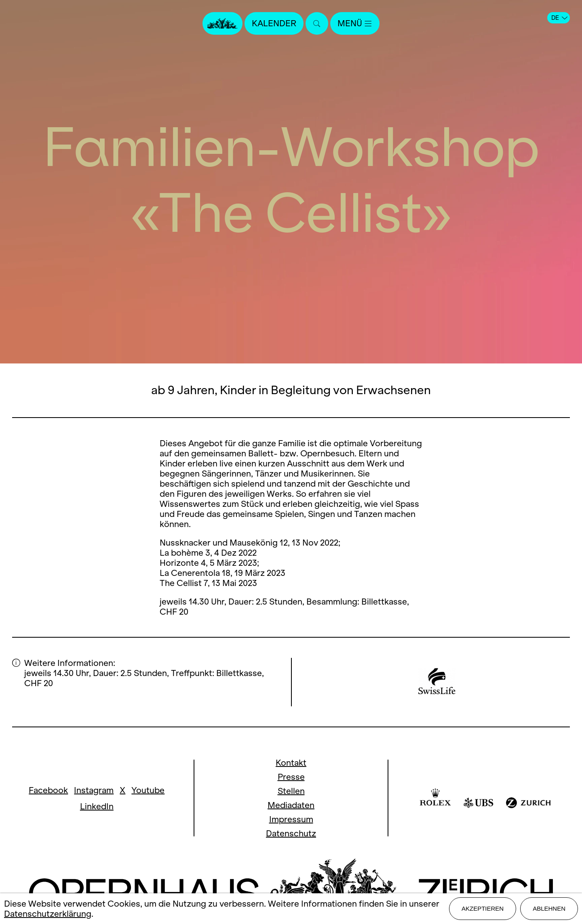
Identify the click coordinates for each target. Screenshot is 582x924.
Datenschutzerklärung (48, 914)
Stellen (291, 791)
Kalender (274, 23)
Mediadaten (291, 805)
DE (559, 18)
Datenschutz (291, 833)
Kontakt (291, 763)
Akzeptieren (483, 908)
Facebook (48, 790)
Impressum (291, 819)
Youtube (148, 790)
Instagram (94, 790)
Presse (291, 777)
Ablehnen (549, 908)
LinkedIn (97, 806)
